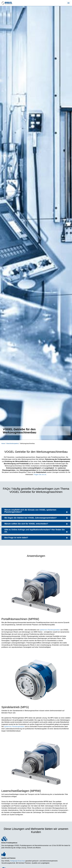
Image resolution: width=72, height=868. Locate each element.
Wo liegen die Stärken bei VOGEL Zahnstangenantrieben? (36, 518)
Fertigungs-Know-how (18, 861)
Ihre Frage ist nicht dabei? (36, 538)
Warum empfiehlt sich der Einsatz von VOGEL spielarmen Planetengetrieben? (36, 511)
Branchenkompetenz (13, 443)
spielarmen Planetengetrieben (50, 630)
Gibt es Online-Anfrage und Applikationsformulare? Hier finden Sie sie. (36, 531)
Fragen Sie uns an (40, 474)
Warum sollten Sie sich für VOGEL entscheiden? (36, 524)
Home (3, 443)
